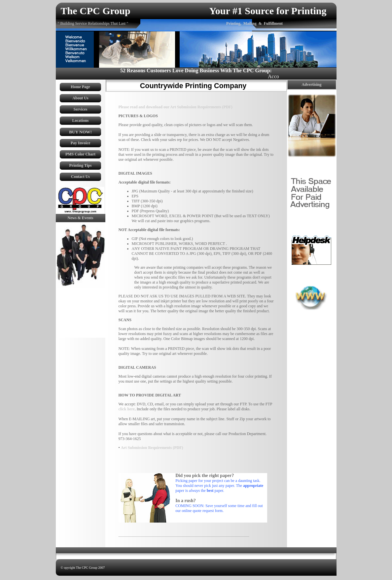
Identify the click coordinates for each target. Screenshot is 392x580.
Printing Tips (81, 165)
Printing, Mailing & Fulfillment (254, 23)
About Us (80, 98)
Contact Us (80, 177)
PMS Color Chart (80, 154)
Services (81, 109)
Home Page (80, 87)
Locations (80, 120)
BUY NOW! (80, 132)
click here (127, 409)
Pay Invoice (81, 143)
